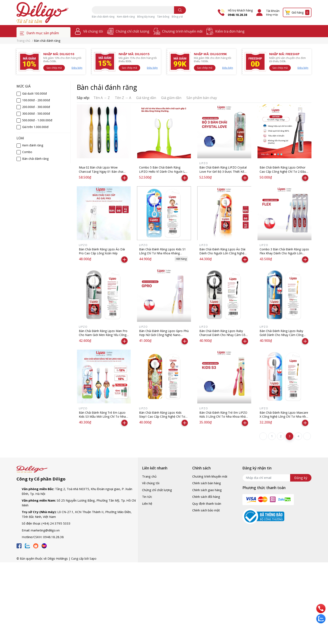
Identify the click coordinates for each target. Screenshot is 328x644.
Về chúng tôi (93, 31)
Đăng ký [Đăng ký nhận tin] (301, 478)
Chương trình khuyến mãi (182, 31)
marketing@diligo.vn (45, 530)
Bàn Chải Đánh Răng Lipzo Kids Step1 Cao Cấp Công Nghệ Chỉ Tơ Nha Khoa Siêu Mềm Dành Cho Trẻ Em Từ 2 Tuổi (163, 419)
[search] (180, 10)
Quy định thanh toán (207, 503)
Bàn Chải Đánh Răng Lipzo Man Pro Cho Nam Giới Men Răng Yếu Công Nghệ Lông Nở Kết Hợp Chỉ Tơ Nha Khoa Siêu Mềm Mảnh (103, 337)
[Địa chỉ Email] (277, 478)
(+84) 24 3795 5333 (56, 523)
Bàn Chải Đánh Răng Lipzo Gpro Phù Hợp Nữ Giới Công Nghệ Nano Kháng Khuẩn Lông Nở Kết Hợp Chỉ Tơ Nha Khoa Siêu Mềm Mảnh (164, 337)
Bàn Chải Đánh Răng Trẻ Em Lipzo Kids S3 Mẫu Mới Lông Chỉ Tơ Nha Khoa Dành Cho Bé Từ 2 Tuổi (102, 417)
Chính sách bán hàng (207, 483)
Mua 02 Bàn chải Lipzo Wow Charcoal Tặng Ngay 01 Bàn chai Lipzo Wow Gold (101, 171)
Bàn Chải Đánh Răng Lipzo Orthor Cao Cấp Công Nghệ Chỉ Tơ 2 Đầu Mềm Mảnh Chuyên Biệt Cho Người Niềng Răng (284, 174)
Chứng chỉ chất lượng (133, 31)
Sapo (93, 558)
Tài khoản (273, 11)
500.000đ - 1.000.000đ (37, 120)
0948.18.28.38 (237, 15)
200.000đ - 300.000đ (36, 107)
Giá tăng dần (146, 98)
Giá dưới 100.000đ (35, 93)
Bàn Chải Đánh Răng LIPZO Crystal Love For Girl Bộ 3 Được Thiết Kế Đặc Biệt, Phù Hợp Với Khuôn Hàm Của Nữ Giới (223, 174)
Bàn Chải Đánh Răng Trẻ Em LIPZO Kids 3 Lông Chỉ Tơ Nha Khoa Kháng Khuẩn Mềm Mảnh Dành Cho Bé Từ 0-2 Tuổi (224, 419)
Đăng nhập (272, 15)
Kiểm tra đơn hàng (230, 31)
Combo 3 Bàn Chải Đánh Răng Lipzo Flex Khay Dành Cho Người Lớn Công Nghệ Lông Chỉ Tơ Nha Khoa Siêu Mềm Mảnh (284, 255)
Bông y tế (177, 17)
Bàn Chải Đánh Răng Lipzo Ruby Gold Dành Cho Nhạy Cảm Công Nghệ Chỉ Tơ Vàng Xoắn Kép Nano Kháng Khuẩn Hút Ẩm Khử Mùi (283, 337)
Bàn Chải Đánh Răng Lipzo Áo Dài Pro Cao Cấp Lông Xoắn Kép (102, 251)
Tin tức (147, 497)
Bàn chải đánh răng (103, 17)
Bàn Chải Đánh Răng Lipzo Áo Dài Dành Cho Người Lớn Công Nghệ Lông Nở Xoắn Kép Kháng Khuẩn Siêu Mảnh (222, 255)
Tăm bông (163, 17)
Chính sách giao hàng (207, 490)
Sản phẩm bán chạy (202, 98)
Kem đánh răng (126, 17)
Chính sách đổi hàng (206, 497)
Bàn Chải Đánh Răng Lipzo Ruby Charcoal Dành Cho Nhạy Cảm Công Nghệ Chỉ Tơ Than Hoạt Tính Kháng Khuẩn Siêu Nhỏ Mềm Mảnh (224, 337)
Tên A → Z (102, 98)
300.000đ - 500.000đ (36, 113)
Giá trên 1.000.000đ (35, 127)
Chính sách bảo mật (206, 510)
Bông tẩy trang (146, 17)
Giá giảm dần (171, 98)
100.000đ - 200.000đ (36, 100)
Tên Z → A (123, 98)
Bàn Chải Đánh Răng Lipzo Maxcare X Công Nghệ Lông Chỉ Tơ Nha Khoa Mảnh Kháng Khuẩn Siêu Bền (284, 417)
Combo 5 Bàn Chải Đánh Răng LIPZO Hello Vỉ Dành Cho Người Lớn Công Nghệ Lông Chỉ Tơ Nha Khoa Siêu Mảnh (164, 174)
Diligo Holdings (58, 558)
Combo (27, 152)
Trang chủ (149, 476)
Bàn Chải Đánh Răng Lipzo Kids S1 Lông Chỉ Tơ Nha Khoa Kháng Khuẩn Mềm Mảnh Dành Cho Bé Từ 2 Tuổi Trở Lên (163, 255)
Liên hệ (147, 503)
